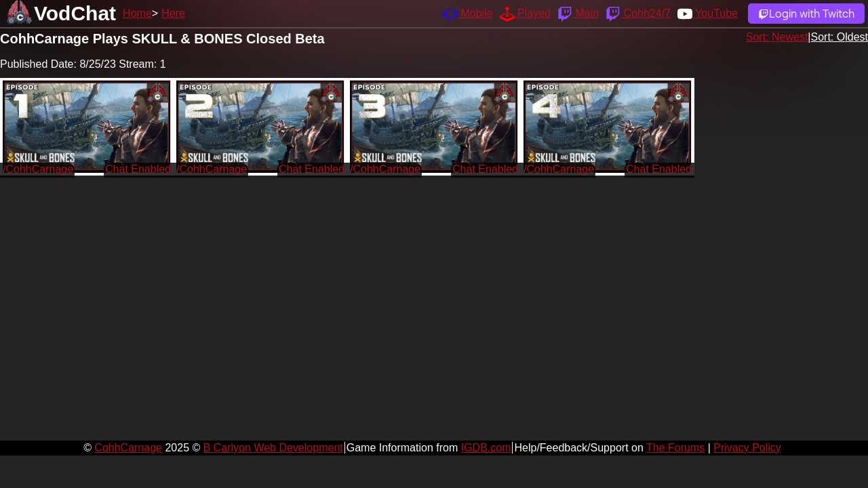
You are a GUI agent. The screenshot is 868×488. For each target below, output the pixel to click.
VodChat (75, 13)
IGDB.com (486, 448)
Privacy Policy (747, 448)
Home (137, 13)
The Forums (675, 448)
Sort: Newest (777, 37)
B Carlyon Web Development (273, 448)
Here (173, 13)
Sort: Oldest (840, 37)
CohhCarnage (128, 448)
